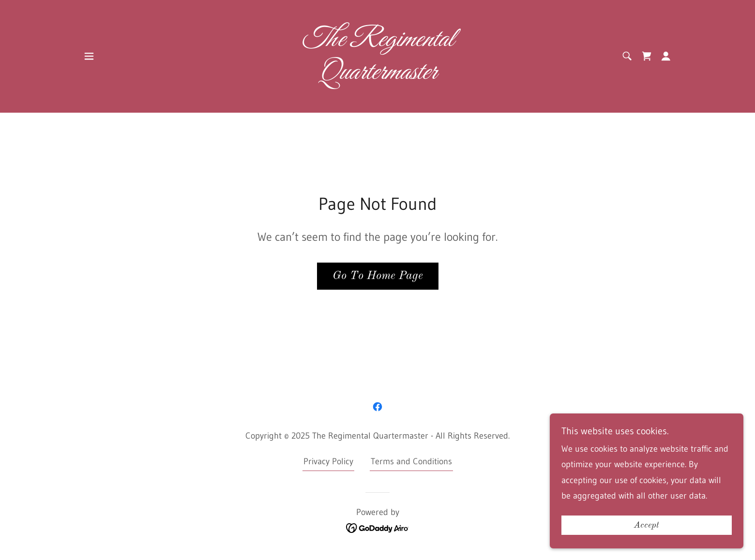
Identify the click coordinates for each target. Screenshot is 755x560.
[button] (89, 56)
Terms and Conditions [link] (411, 461)
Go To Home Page (378, 276)
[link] (378, 76)
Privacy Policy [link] (328, 461)
